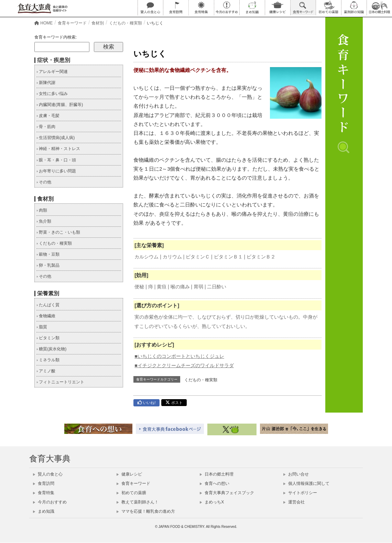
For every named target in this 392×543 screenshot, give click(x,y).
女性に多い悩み (52, 94)
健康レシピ (129, 475)
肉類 (42, 211)
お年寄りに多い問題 (56, 171)
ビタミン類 (48, 338)
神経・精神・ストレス (58, 149)
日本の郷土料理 (217, 475)
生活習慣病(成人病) (56, 138)
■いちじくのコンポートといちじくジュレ (179, 356)
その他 (44, 182)
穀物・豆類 (48, 255)
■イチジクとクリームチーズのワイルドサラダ (184, 366)
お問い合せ (296, 475)
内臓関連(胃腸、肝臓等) (60, 105)
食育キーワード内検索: (56, 38)
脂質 (42, 327)
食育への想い (215, 484)
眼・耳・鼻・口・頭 (56, 160)
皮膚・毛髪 (48, 116)
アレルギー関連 (52, 72)
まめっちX (212, 502)
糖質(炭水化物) (51, 349)
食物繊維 (46, 316)
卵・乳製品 (48, 266)
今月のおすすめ (50, 502)
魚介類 (44, 222)
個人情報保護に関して (306, 484)
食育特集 (44, 493)
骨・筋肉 (46, 127)
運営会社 (294, 502)
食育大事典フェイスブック (227, 493)
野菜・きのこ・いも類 (58, 233)
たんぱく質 (48, 305)
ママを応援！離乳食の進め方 (146, 512)
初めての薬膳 (131, 493)
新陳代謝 (46, 83)
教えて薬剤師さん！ (138, 502)
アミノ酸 (46, 371)
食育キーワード (133, 484)
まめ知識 (44, 512)
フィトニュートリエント (60, 382)
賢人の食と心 (48, 475)
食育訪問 (44, 484)
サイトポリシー (300, 493)
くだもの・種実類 (201, 380)
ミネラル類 (48, 360)
